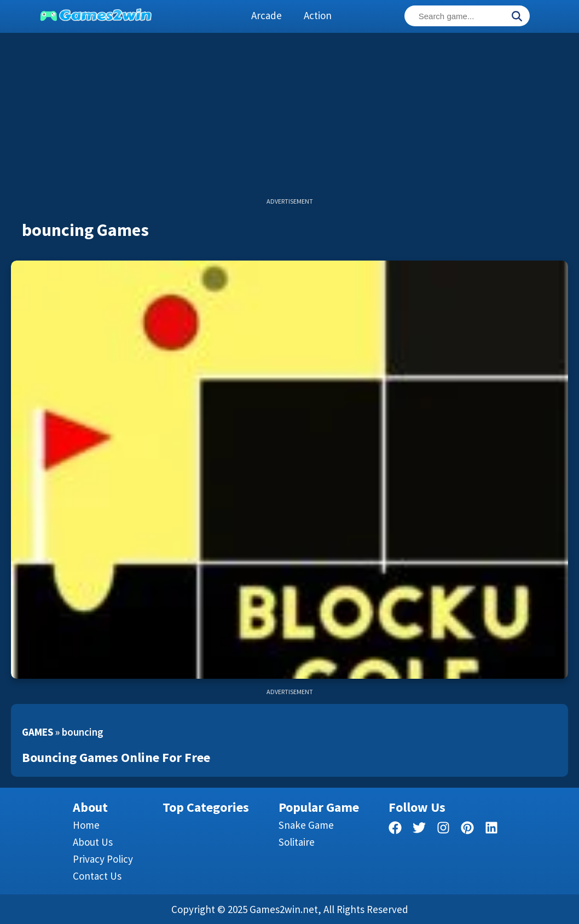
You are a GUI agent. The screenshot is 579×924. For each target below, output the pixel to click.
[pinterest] (467, 830)
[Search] (517, 17)
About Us (93, 842)
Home (86, 825)
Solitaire (297, 842)
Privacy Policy (103, 859)
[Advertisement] (289, 120)
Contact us (97, 876)
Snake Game (306, 825)
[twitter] (419, 830)
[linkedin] (491, 830)
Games (37, 732)
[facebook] (395, 830)
